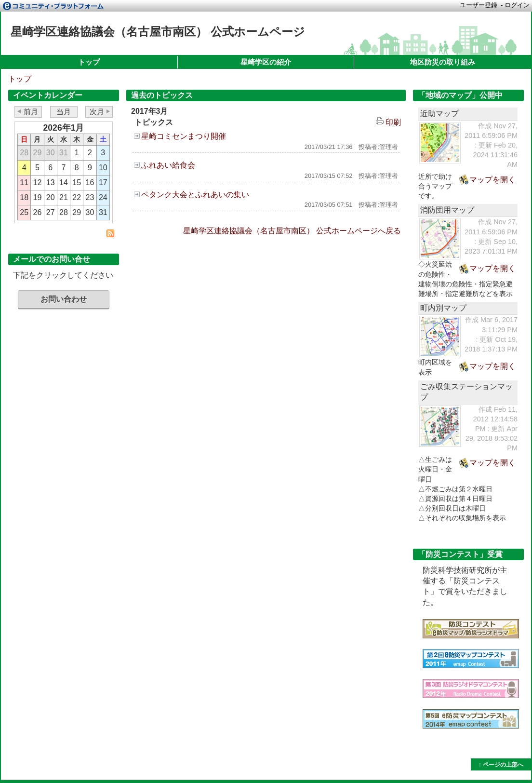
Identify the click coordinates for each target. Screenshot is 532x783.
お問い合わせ (64, 299)
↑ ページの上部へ (501, 765)
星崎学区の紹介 (266, 62)
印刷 (388, 122)
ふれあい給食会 (168, 165)
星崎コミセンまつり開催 (184, 136)
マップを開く (492, 180)
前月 (31, 112)
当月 (64, 112)
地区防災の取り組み (443, 62)
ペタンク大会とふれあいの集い (195, 195)
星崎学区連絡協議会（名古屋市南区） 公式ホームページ (158, 32)
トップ (89, 62)
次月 (97, 112)
